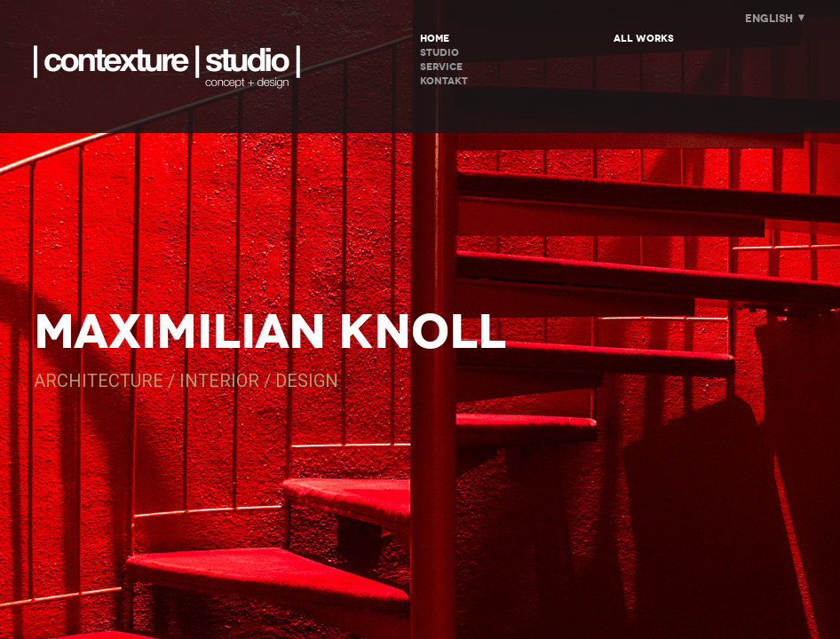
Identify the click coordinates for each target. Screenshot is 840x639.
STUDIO (440, 53)
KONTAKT (444, 81)
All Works (644, 39)
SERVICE (441, 67)
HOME (435, 39)
